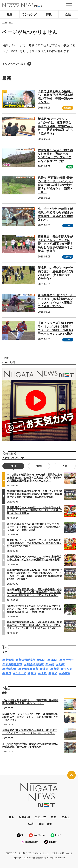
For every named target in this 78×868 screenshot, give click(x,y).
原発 (51, 664)
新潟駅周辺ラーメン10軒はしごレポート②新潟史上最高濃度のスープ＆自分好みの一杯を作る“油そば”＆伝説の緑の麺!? (34, 543)
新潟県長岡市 (30, 669)
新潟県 (10, 660)
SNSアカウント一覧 (15, 853)
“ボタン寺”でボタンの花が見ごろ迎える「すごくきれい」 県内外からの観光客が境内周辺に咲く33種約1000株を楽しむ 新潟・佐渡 (34, 609)
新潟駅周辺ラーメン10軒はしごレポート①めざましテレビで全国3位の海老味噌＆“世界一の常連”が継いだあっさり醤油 (34, 510)
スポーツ (68, 226)
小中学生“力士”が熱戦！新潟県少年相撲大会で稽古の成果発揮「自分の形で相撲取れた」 (30, 745)
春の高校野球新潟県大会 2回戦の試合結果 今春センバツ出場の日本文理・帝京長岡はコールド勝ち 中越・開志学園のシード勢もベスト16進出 (34, 592)
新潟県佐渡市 (14, 664)
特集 (49, 15)
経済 (31, 824)
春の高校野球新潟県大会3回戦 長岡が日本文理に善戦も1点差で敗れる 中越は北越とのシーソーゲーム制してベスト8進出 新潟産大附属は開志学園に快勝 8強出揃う (34, 575)
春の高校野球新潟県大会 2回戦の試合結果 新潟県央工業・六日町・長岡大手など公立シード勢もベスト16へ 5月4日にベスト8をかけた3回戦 (34, 625)
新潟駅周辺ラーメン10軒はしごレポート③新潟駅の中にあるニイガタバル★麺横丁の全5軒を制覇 (34, 558)
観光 (70, 167)
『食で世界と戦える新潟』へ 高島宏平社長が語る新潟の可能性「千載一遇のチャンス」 (30, 702)
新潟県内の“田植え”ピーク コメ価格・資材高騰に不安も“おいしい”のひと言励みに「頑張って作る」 (57, 301)
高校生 (66, 673)
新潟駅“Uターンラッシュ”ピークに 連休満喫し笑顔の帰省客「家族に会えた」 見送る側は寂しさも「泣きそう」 (55, 126)
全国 (68, 15)
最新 (10, 15)
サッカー (68, 660)
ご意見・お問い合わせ (62, 853)
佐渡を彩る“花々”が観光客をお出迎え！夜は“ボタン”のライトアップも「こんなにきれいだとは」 (55, 156)
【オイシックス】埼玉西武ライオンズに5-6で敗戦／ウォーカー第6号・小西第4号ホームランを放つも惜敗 (55, 328)
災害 (46, 669)
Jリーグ (21, 673)
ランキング (29, 15)
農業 (56, 669)
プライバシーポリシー (38, 853)
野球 (8, 673)
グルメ (68, 669)
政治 (33, 673)
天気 (44, 673)
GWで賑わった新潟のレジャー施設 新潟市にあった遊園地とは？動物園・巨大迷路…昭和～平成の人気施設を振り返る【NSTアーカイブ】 (35, 478)
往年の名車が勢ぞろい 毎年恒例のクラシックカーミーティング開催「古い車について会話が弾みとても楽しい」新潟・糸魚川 (34, 527)
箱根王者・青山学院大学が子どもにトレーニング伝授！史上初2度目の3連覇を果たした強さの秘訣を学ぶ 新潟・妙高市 (57, 244)
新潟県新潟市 (27, 660)
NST (43, 660)
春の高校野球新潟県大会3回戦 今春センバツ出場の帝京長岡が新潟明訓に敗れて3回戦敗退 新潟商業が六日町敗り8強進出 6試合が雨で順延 (34, 494)
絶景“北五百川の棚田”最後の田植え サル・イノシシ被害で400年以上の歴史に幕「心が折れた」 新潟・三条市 (55, 185)
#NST (54, 660)
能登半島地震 (35, 664)
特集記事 (68, 108)
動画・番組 (45, 824)
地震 (62, 664)
